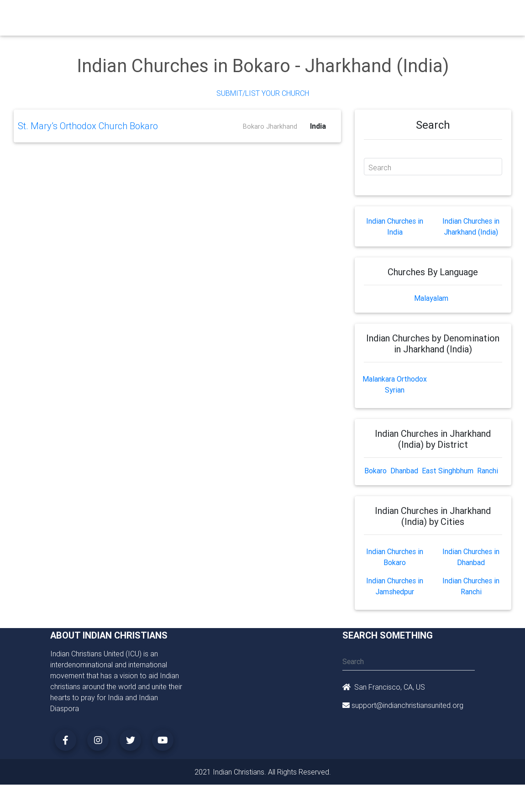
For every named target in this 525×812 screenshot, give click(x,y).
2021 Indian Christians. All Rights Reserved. (263, 772)
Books (265, 15)
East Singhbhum (448, 471)
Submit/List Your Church (263, 93)
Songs (394, 15)
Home (139, 14)
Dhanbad (404, 471)
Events (293, 15)
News (320, 15)
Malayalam (431, 298)
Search (380, 168)
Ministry (203, 15)
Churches (169, 15)
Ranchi (488, 471)
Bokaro (375, 471)
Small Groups (234, 20)
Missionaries (357, 15)
